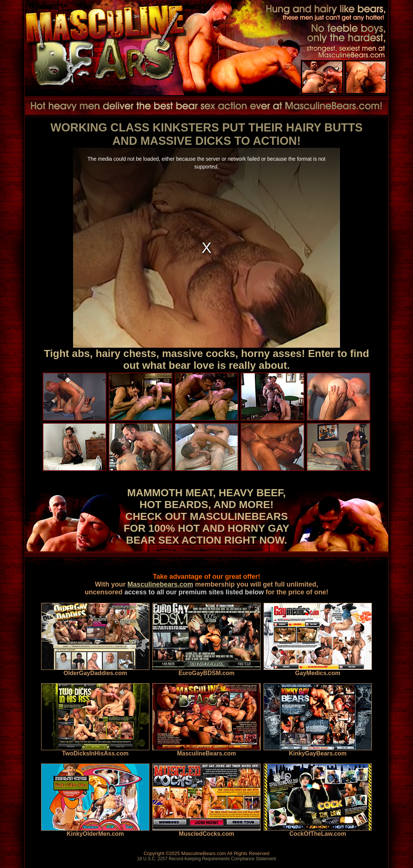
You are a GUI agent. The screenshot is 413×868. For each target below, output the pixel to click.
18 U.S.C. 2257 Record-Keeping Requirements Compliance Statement (207, 859)
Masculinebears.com (160, 584)
